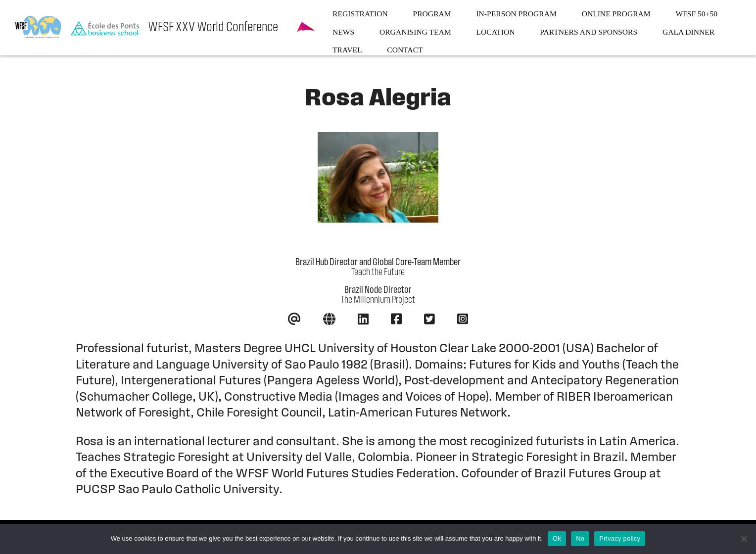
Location (496, 32)
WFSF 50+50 (696, 14)
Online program (616, 14)
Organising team (415, 32)
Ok (557, 538)
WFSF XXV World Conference (213, 28)
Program (432, 14)
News (343, 32)
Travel (347, 50)
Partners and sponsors (589, 32)
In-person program (516, 14)
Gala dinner (688, 32)
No (580, 538)
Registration (360, 14)
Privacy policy (620, 538)
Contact (405, 50)
